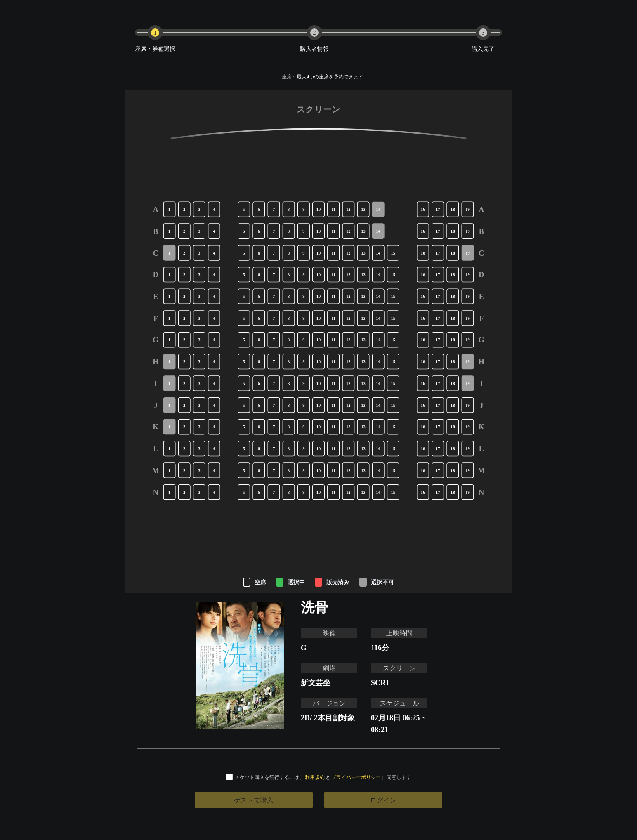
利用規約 (315, 777)
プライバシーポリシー (356, 777)
